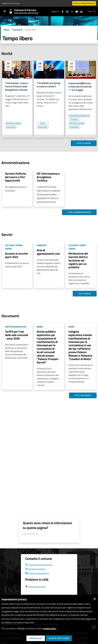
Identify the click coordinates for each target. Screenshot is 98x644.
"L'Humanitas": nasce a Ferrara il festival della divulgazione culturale (17, 86)
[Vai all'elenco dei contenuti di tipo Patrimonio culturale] (13, 123)
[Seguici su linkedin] (81, 11)
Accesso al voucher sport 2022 (17, 255)
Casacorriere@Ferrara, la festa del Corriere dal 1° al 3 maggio (80, 87)
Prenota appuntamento (37, 573)
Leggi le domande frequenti (39, 565)
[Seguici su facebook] (62, 11)
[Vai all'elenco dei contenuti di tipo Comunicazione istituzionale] (79, 116)
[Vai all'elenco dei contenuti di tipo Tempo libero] (11, 127)
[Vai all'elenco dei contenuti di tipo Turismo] (43, 123)
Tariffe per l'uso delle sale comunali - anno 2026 (17, 335)
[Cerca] (94, 11)
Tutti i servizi (85, 294)
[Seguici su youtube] (76, 11)
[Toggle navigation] (5, 11)
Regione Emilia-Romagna (11, 3)
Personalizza (36, 638)
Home (7, 30)
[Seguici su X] (71, 11)
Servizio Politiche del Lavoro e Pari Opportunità (16, 177)
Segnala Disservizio (35, 587)
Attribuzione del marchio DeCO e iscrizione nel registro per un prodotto (78, 260)
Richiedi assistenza (35, 569)
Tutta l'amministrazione (79, 212)
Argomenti (17, 30)
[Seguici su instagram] (66, 11)
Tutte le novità (84, 143)
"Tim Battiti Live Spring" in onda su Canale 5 (49, 85)
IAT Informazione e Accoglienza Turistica (48, 177)
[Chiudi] (95, 598)
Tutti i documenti (83, 395)
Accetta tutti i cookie (59, 638)
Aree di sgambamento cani (48, 252)
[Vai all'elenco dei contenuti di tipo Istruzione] (74, 119)
